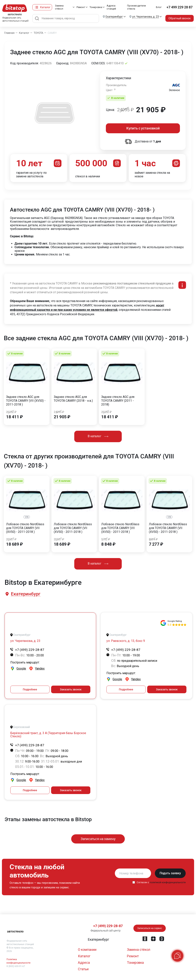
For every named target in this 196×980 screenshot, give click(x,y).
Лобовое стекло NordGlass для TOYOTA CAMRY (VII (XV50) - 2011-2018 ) (25, 528)
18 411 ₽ (14, 417)
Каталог (45, 7)
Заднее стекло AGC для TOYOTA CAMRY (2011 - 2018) (118, 401)
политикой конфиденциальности (168, 882)
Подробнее (30, 689)
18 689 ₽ (14, 544)
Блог (159, 7)
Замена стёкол (59, 7)
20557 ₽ (11, 539)
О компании (87, 950)
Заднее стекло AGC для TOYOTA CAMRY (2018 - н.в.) (73, 399)
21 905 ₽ (62, 417)
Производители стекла (136, 7)
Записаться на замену (98, 839)
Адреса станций (111, 7)
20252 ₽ (11, 412)
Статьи (83, 969)
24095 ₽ (59, 412)
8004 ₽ (153, 539)
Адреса (84, 963)
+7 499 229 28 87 (180, 7)
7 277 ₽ (156, 544)
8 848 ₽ (108, 544)
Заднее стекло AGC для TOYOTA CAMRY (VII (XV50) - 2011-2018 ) (26, 401)
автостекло (15, 931)
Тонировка (96, 7)
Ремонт (81, 7)
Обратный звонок (180, 18)
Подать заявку (170, 873)
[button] (25, 594)
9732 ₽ (106, 539)
